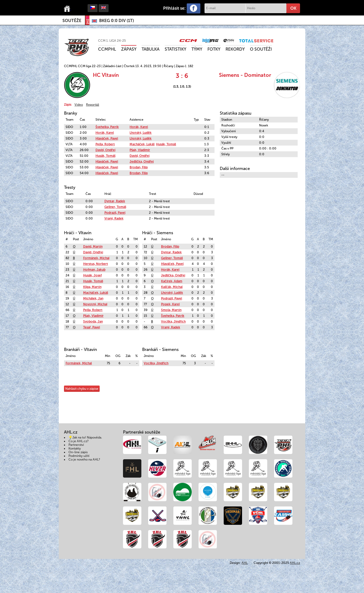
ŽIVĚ (87, 20)
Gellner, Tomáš (115, 207)
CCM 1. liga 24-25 (112, 41)
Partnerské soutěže (142, 432)
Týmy (197, 49)
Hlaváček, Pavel (107, 138)
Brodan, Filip (139, 167)
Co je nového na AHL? (84, 460)
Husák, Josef (92, 275)
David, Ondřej (105, 150)
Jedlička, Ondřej (142, 162)
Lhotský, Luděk (141, 133)
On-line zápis (78, 452)
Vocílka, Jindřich (173, 322)
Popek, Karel (170, 304)
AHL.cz (295, 563)
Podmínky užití (79, 456)
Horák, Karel (139, 127)
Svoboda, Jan (93, 322)
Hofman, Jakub (94, 270)
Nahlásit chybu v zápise (82, 389)
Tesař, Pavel (92, 327)
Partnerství (76, 445)
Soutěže (72, 21)
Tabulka (151, 49)
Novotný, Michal (95, 304)
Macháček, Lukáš (142, 144)
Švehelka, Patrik (107, 127)
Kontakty (75, 448)
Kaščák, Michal (172, 287)
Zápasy (129, 49)
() (117, 21)
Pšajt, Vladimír (140, 150)
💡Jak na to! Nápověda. (85, 437)
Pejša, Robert (105, 144)
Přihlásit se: (174, 8)
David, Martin (93, 247)
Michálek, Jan (93, 298)
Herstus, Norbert (96, 264)
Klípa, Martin (92, 287)
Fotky (214, 49)
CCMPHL (107, 49)
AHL (245, 563)
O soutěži (261, 49)
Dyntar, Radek (115, 201)
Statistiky (175, 49)
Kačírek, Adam (172, 281)
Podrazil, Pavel (115, 213)
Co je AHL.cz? (79, 441)
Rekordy (235, 49)
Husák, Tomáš (166, 144)
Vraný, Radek (114, 218)
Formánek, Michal (96, 258)
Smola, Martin (171, 310)
